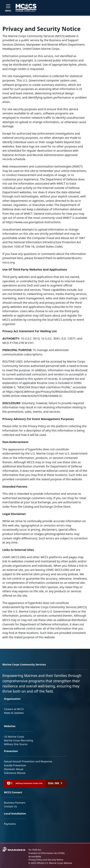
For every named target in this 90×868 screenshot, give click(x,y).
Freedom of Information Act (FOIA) (46, 853)
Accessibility (35, 856)
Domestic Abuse (14, 769)
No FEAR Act (35, 850)
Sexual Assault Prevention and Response (28, 761)
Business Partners (15, 803)
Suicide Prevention (15, 765)
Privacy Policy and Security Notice (46, 860)
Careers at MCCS (14, 709)
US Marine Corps (14, 737)
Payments (10, 824)
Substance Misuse (15, 773)
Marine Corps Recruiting (19, 740)
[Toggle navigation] (8, 8)
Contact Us (10, 806)
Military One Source (16, 744)
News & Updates (14, 713)
